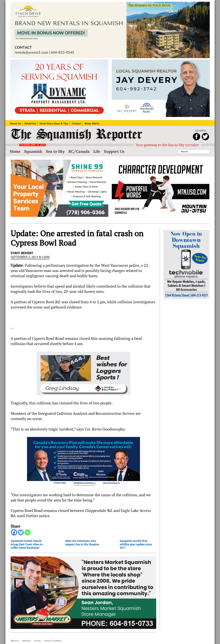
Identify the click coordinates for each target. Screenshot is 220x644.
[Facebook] (14, 532)
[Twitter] (21, 532)
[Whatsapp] (28, 532)
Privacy (37, 641)
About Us (15, 641)
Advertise (26, 641)
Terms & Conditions (53, 641)
